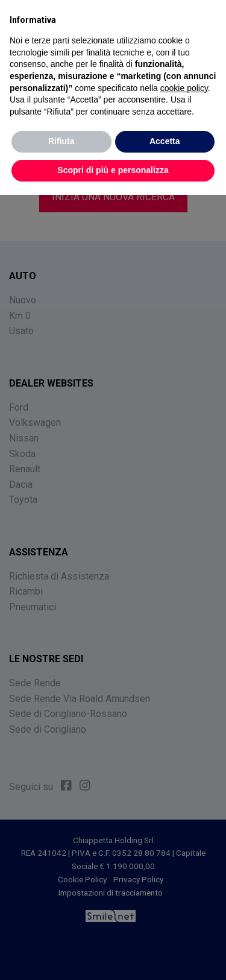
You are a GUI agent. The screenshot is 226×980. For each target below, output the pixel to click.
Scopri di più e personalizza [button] (113, 170)
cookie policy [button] (184, 88)
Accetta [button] (165, 141)
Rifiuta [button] (61, 141)
